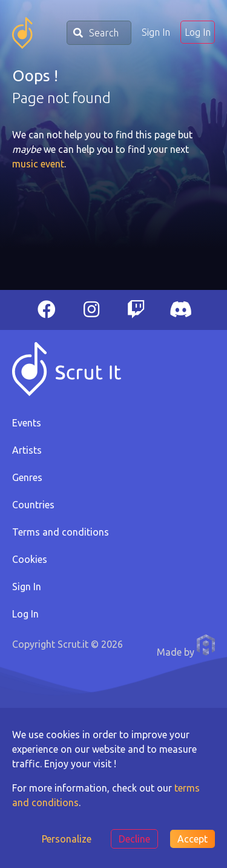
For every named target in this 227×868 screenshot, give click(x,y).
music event (38, 164)
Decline (134, 839)
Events (27, 423)
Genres (27, 477)
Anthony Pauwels (206, 645)
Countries (33, 505)
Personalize (67, 839)
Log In (198, 32)
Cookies (30, 559)
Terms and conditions (61, 532)
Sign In (156, 32)
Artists (27, 450)
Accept (192, 839)
